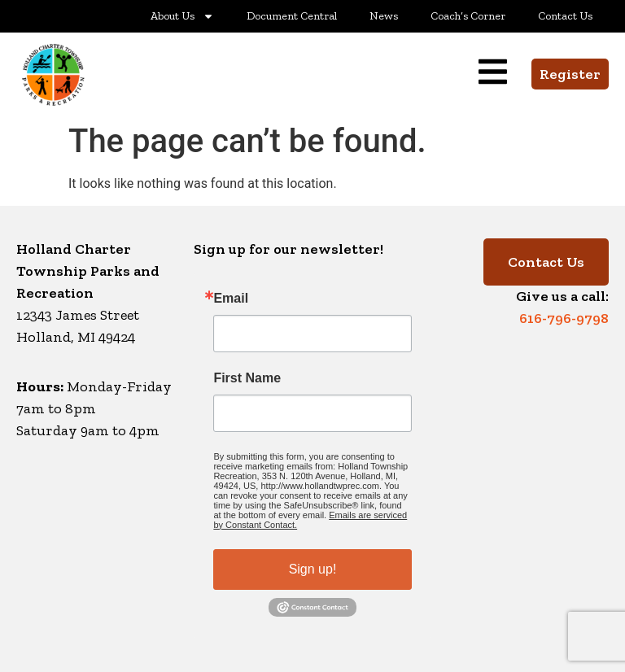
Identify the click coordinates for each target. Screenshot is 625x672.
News (384, 16)
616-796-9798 (564, 318)
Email (231, 299)
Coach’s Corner (468, 16)
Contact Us (565, 16)
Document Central (292, 16)
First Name (247, 378)
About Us (182, 16)
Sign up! (313, 569)
